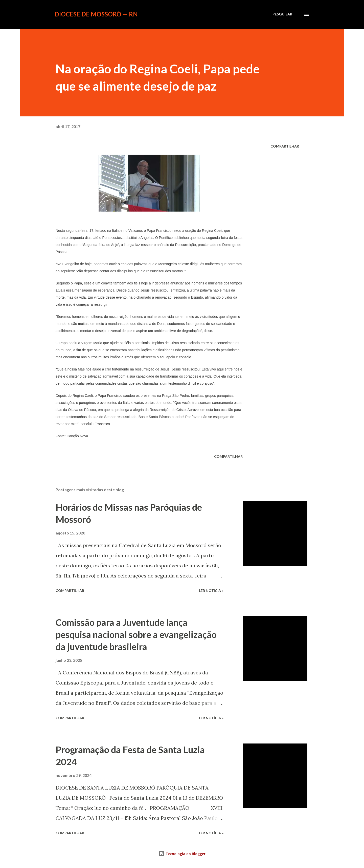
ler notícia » (211, 591)
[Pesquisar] (282, 14)
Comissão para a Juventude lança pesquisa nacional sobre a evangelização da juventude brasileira (136, 634)
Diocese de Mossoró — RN (96, 14)
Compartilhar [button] (285, 146)
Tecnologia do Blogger (182, 854)
